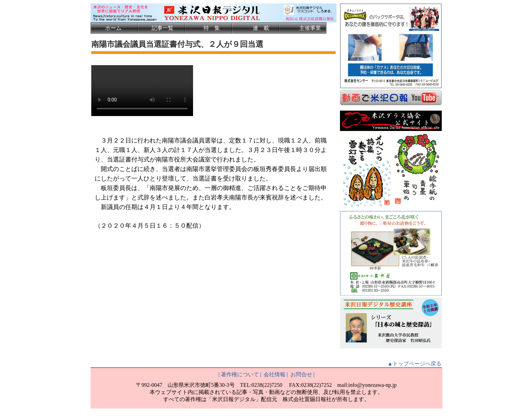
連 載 (261, 28)
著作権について (240, 374)
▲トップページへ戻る (415, 363)
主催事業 (310, 28)
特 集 (212, 28)
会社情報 (274, 374)
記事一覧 (163, 28)
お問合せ (301, 374)
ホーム (113, 28)
